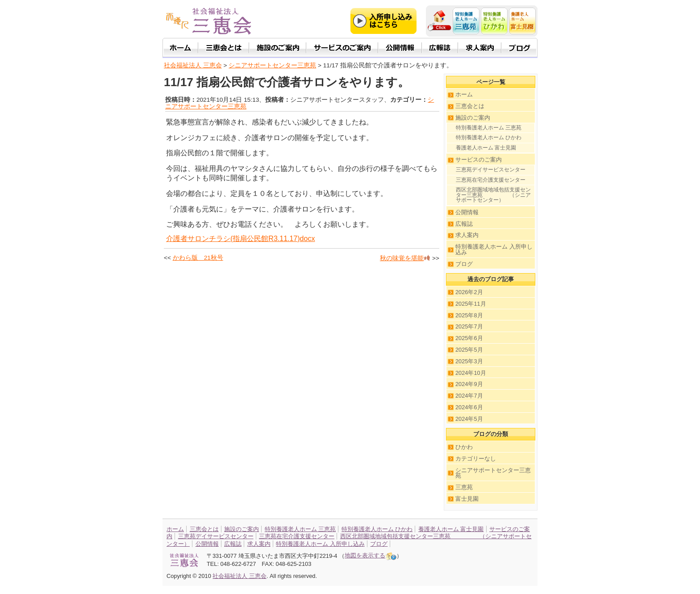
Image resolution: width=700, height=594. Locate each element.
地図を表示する (371, 555)
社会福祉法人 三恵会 (193, 65)
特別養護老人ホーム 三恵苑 (489, 128)
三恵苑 (464, 487)
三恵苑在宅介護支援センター (491, 180)
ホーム (464, 94)
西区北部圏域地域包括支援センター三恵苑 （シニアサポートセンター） (493, 195)
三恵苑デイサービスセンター (491, 170)
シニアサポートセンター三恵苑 (493, 473)
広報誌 (464, 224)
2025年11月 (471, 304)
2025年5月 (469, 350)
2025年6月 (469, 338)
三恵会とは (470, 106)
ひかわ (464, 447)
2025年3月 (469, 361)
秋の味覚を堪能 (405, 258)
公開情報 (467, 212)
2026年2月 (469, 292)
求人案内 (467, 235)
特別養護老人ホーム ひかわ (489, 137)
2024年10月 (471, 373)
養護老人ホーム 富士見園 (486, 148)
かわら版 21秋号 (198, 258)
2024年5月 (469, 419)
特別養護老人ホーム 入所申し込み (494, 249)
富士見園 (467, 499)
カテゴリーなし (476, 459)
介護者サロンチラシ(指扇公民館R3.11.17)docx (240, 239)
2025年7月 (469, 326)
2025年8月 (469, 315)
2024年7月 (469, 396)
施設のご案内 (473, 118)
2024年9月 (469, 384)
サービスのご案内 (479, 160)
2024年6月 (469, 407)
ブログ (464, 264)
